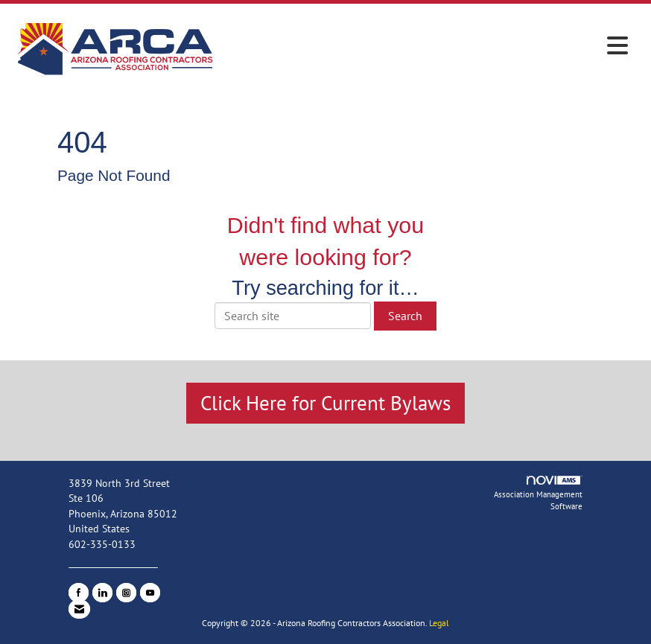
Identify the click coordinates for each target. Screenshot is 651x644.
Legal (439, 623)
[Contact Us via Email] (79, 609)
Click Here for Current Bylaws (325, 403)
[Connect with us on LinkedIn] (102, 593)
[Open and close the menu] (427, 46)
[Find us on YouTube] (150, 593)
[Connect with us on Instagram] (126, 593)
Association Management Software (538, 494)
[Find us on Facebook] (79, 593)
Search (405, 316)
